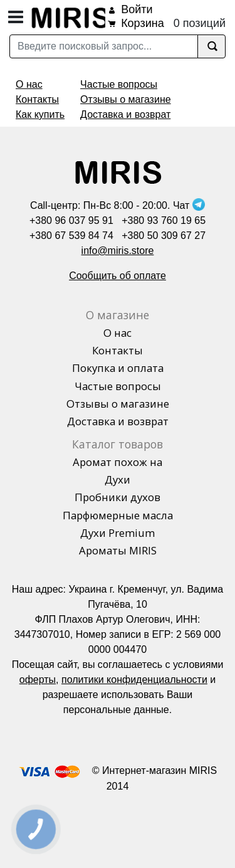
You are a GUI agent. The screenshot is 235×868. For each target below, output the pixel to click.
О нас (29, 84)
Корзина (143, 23)
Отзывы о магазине (126, 99)
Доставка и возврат (125, 114)
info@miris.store (118, 251)
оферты (38, 680)
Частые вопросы (119, 84)
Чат (189, 205)
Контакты (37, 99)
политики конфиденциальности (134, 680)
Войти (137, 9)
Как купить (40, 114)
